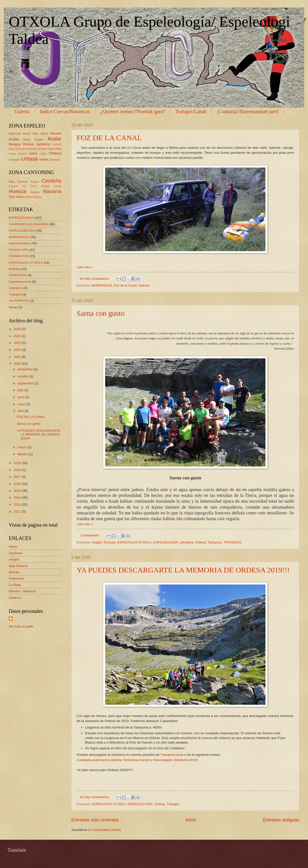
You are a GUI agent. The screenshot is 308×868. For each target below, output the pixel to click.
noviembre (26, 369)
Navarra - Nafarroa (22, 591)
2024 (18, 336)
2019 (18, 463)
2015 (18, 491)
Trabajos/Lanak (191, 111)
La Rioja (15, 585)
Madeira (35, 192)
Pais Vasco (17, 197)
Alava (44, 133)
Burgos (35, 182)
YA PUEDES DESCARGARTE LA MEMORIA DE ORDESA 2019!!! (183, 570)
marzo (22, 447)
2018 (18, 470)
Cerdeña (51, 181)
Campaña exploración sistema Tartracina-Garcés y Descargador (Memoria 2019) (137, 760)
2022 (18, 350)
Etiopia (45, 186)
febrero (23, 454)
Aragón (97, 542)
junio (21, 397)
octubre (23, 376)
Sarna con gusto (101, 313)
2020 (18, 364)
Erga (12, 149)
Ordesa (201, 542)
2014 (18, 497)
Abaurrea (15, 133)
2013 (18, 504)
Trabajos (173, 804)
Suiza (29, 197)
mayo (22, 404)
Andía (14, 139)
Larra (12, 154)
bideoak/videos (20, 243)
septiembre (26, 383)
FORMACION (19, 256)
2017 (18, 477)
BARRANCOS (102, 285)
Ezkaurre (20, 149)
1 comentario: (90, 535)
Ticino (37, 197)
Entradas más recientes (95, 820)
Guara (58, 186)
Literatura (187, 542)
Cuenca (57, 144)
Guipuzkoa (54, 149)
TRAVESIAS (232, 542)
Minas (13, 307)
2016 (18, 484)
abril (21, 411)
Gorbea (42, 149)
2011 (18, 512)
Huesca (144, 285)
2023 (18, 343)
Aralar (54, 139)
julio (21, 390)
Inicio (191, 820)
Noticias (15, 269)
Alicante (56, 133)
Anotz (27, 139)
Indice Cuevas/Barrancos (65, 111)
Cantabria (43, 144)
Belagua (15, 144)
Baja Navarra (18, 182)
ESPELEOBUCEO (22, 231)
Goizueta (32, 149)
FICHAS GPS (19, 250)
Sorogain (15, 160)
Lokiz (43, 154)
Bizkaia (28, 144)
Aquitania (16, 553)
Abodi (27, 133)
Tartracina (215, 542)
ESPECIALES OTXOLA (134, 542)
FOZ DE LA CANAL (109, 138)
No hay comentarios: (95, 279)
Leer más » (85, 267)
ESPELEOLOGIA (166, 542)
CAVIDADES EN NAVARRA (29, 224)
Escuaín (110, 542)
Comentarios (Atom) (106, 830)
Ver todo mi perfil (21, 626)
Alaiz (35, 133)
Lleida (33, 153)
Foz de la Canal (125, 285)
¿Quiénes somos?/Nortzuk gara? (133, 111)
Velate (44, 159)
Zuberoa (54, 160)
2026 (18, 329)
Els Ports (30, 186)
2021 (18, 357)
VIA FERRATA (19, 301)
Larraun (22, 154)
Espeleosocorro (20, 282)
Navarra (52, 191)
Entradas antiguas (281, 820)
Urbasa (30, 159)
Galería (22, 111)
